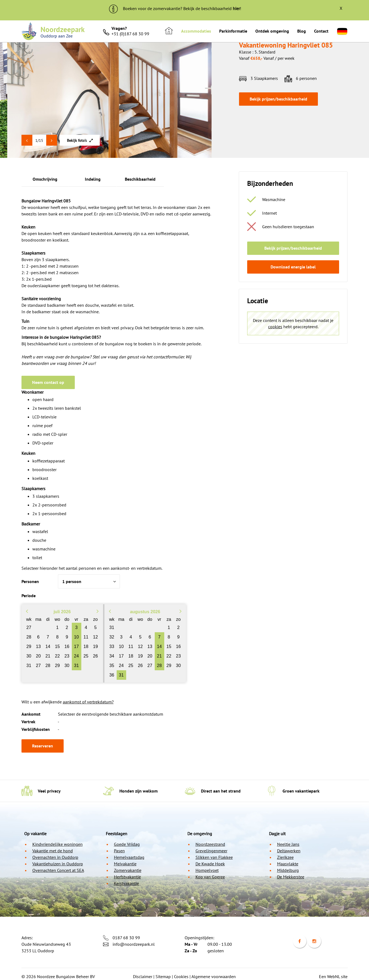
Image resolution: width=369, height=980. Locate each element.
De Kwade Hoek (210, 864)
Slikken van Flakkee (214, 857)
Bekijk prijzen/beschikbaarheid (278, 99)
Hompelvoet (207, 870)
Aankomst (31, 714)
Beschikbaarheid (140, 179)
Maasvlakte (288, 864)
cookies (275, 327)
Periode (29, 596)
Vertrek (28, 722)
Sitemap (163, 976)
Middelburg (288, 870)
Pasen (119, 851)
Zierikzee (285, 857)
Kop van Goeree (210, 877)
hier (236, 8)
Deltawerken (289, 851)
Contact (321, 31)
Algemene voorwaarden (214, 976)
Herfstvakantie (127, 877)
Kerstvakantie (126, 883)
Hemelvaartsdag (129, 857)
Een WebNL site (333, 976)
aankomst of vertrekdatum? (88, 702)
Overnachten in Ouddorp (55, 857)
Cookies (181, 976)
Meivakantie (125, 864)
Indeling (93, 179)
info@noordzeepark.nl (134, 944)
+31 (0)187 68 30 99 (130, 34)
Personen (30, 581)
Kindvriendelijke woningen (58, 844)
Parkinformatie (233, 31)
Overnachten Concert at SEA (58, 870)
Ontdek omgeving (272, 31)
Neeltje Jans (288, 844)
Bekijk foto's (80, 140)
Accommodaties (196, 31)
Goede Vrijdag (127, 844)
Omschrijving (45, 179)
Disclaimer (143, 976)
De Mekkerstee (291, 877)
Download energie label (293, 267)
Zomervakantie (128, 870)
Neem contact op (48, 382)
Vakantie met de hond (53, 851)
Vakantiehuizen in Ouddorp (58, 864)
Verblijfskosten (36, 729)
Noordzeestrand (210, 844)
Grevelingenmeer (211, 851)
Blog (302, 31)
